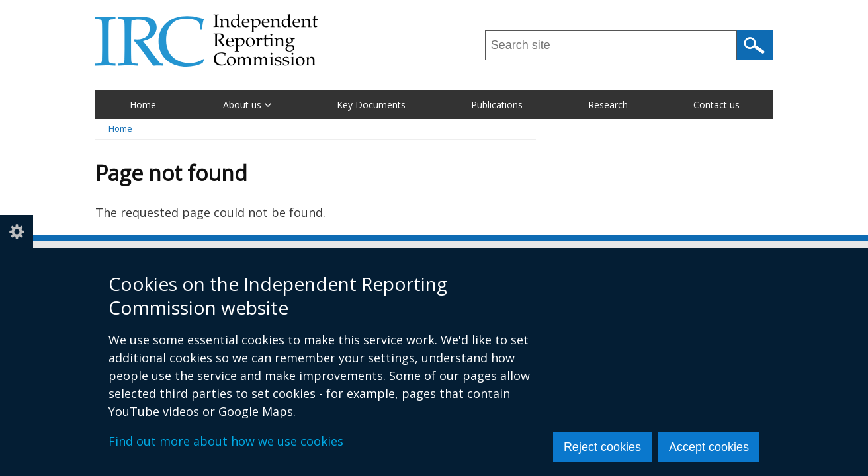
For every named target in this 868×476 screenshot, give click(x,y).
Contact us (716, 105)
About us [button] (247, 105)
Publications (497, 105)
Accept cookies (709, 447)
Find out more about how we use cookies (226, 441)
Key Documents (371, 105)
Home (143, 105)
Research (608, 105)
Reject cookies (602, 447)
